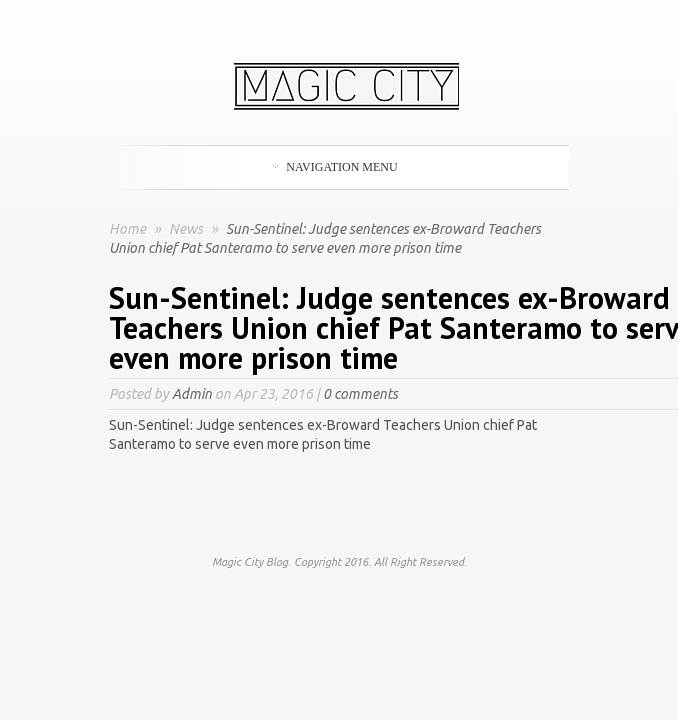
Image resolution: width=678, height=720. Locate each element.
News (187, 229)
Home (127, 229)
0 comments (360, 394)
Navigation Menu (335, 167)
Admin (192, 394)
